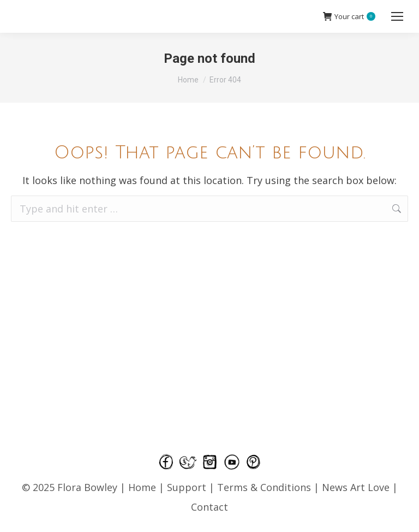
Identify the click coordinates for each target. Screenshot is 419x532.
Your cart (349, 17)
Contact (209, 507)
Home (142, 487)
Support (187, 487)
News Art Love (356, 487)
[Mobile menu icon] (397, 16)
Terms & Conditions (265, 487)
